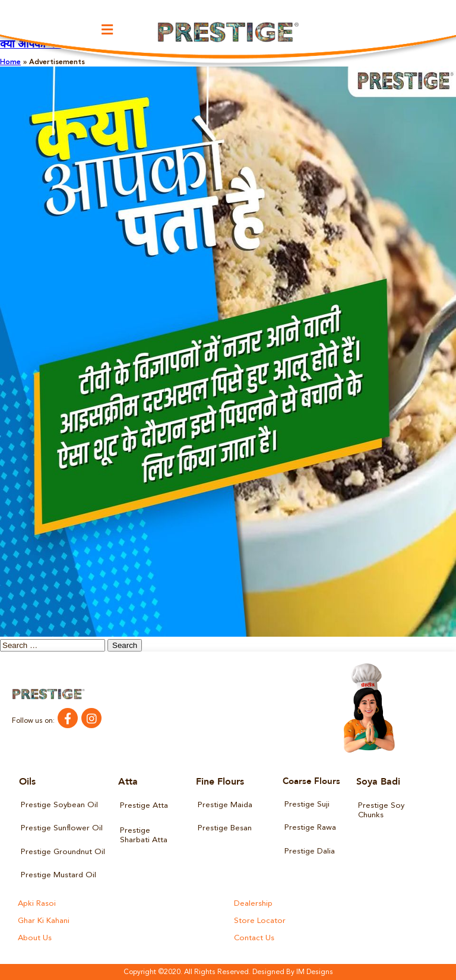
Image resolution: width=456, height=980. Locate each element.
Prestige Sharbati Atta (144, 835)
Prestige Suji (307, 804)
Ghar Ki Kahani (44, 921)
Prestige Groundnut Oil (63, 851)
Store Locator (259, 921)
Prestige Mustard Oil (58, 875)
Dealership (253, 904)
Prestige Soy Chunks (381, 810)
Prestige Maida (225, 805)
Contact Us (254, 938)
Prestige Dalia (310, 851)
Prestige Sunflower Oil (61, 828)
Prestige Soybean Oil (59, 805)
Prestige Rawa (310, 828)
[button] (107, 29)
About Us (34, 938)
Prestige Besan (225, 828)
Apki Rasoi (37, 904)
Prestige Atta (144, 806)
